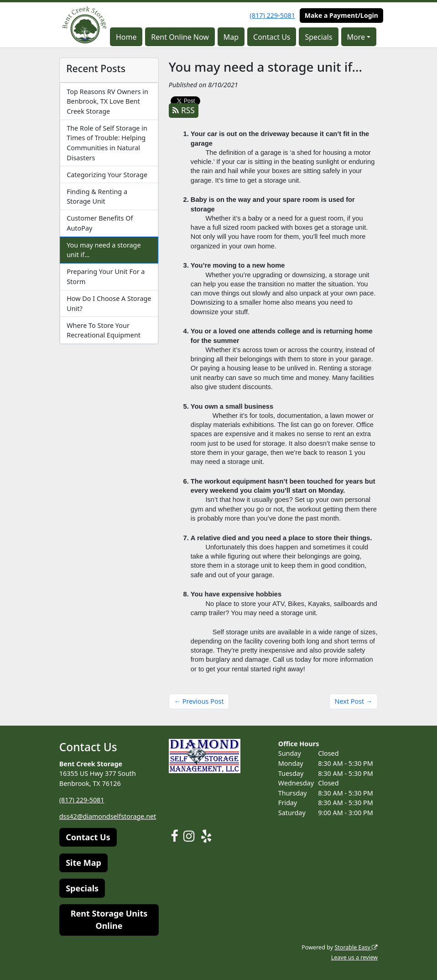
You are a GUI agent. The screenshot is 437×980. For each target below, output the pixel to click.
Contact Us (272, 37)
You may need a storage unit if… (104, 250)
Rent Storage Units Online (109, 919)
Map (231, 37)
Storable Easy (356, 947)
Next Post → (353, 701)
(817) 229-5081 (273, 15)
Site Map (83, 863)
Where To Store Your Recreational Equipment (104, 330)
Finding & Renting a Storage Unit (97, 197)
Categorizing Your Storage (107, 175)
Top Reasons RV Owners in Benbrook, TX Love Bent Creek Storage (107, 101)
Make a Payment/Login (341, 15)
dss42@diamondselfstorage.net (108, 816)
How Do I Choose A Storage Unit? (109, 303)
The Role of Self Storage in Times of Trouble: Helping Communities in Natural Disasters (107, 143)
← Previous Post (199, 701)
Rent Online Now (180, 37)
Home (126, 37)
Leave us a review (354, 957)
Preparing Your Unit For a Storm (106, 277)
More (356, 37)
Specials (318, 37)
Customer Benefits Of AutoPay (100, 223)
